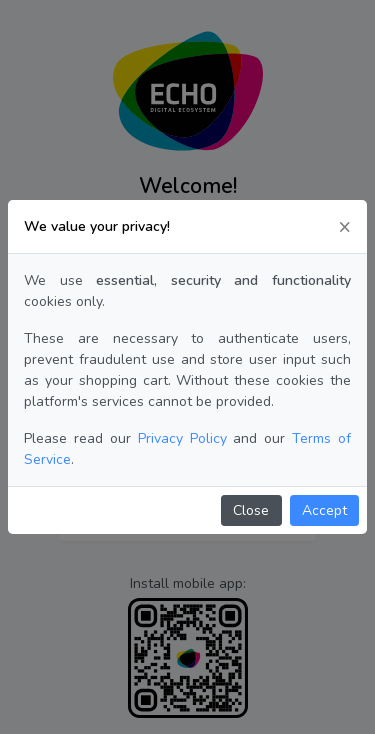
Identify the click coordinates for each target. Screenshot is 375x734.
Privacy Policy (182, 438)
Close (251, 510)
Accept (324, 510)
